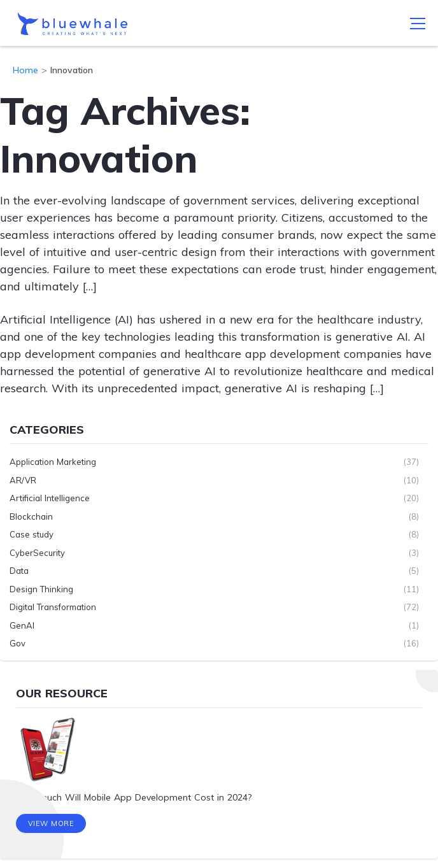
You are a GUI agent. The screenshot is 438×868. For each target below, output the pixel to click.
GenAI (22, 625)
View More (51, 823)
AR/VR (23, 480)
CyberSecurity (37, 553)
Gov (18, 643)
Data (19, 571)
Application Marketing (53, 462)
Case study (32, 534)
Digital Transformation (53, 607)
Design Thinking (41, 589)
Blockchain (31, 516)
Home (25, 70)
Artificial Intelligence (50, 498)
